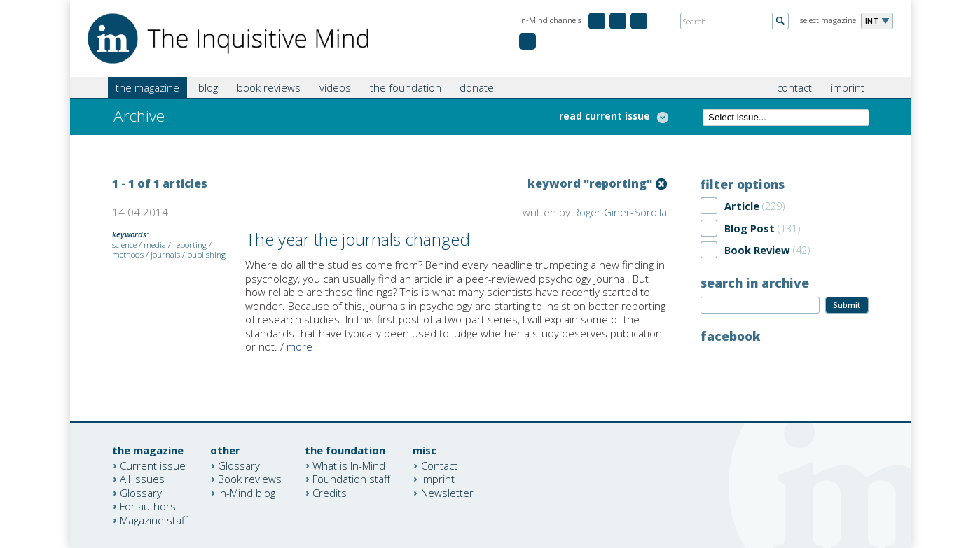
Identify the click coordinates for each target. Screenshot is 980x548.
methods (128, 254)
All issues (142, 479)
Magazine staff (154, 519)
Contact (439, 465)
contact (794, 87)
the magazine (147, 87)
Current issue (153, 465)
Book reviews (250, 479)
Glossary (141, 492)
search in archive (755, 283)
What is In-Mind (349, 465)
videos (335, 87)
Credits (330, 492)
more (299, 346)
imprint (848, 87)
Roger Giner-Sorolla (620, 212)
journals (165, 254)
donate (477, 87)
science (124, 245)
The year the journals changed (358, 239)
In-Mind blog (247, 492)
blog (208, 87)
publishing (206, 254)
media (155, 245)
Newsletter (447, 492)
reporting (190, 245)
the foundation (406, 87)
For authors (148, 506)
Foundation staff (351, 479)
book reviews (269, 87)
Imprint (438, 479)
